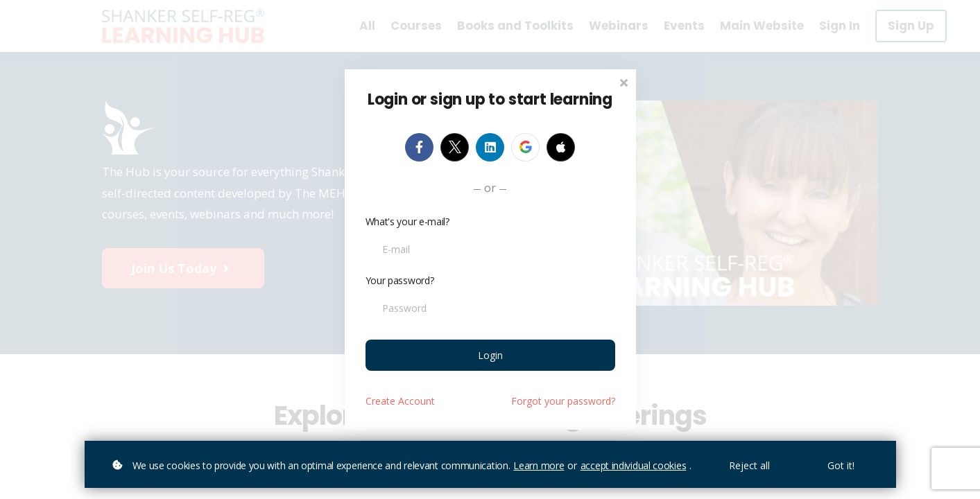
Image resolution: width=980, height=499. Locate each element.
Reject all (749, 465)
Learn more (539, 465)
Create (400, 401)
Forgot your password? (563, 401)
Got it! (841, 465)
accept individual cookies (634, 465)
